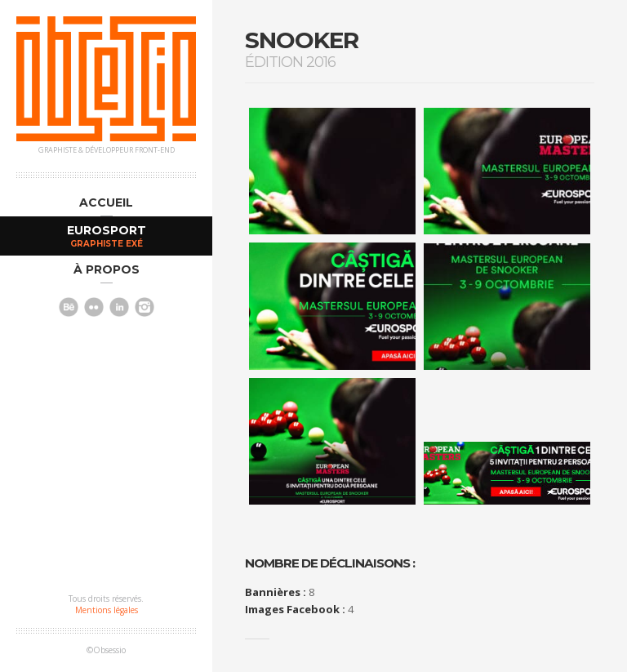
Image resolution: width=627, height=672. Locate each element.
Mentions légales (107, 610)
